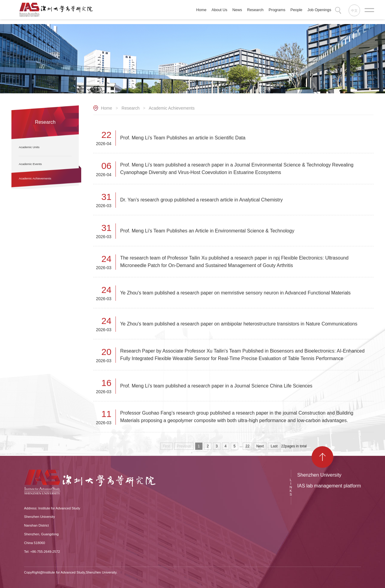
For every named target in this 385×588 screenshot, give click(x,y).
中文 (354, 11)
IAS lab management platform (329, 486)
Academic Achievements (172, 108)
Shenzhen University (319, 475)
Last (274, 446)
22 (247, 446)
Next (260, 446)
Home (106, 108)
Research (131, 108)
